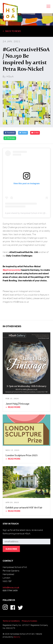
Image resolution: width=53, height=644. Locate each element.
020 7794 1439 (10, 590)
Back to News (13, 31)
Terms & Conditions (11, 621)
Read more (14, 407)
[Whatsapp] (10, 138)
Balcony (17, 637)
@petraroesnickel (12, 270)
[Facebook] (10, 133)
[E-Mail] (35, 133)
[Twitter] (23, 133)
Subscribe (8, 537)
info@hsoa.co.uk (11, 587)
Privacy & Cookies (29, 621)
